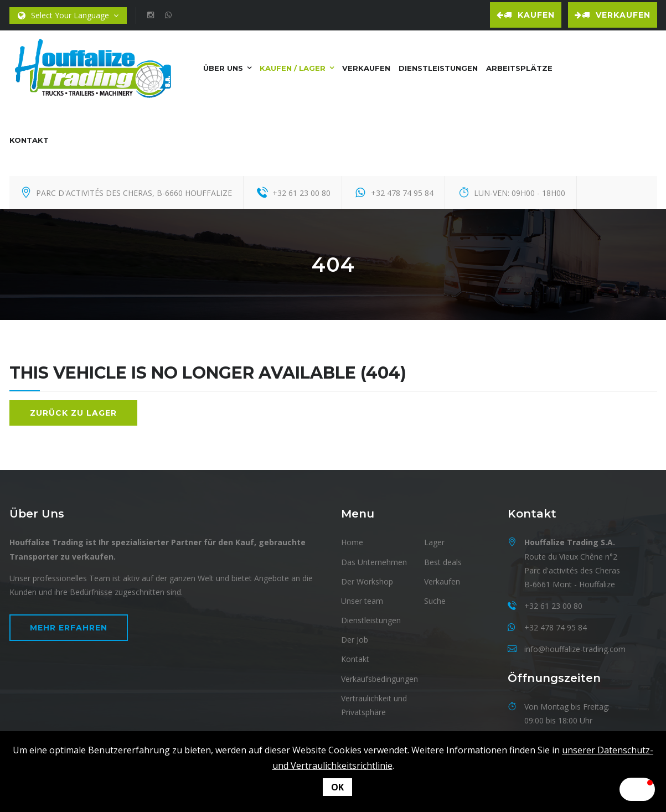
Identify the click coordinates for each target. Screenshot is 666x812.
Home (352, 541)
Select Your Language (68, 16)
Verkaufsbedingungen (380, 677)
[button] (612, 789)
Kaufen (526, 15)
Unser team (362, 600)
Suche (435, 600)
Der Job (355, 638)
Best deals (443, 560)
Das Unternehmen (374, 560)
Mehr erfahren (69, 627)
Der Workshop (367, 580)
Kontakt (29, 138)
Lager (434, 541)
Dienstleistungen (438, 66)
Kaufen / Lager (293, 66)
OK (337, 787)
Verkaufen (613, 15)
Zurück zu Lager (73, 411)
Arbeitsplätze (519, 66)
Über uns (223, 66)
